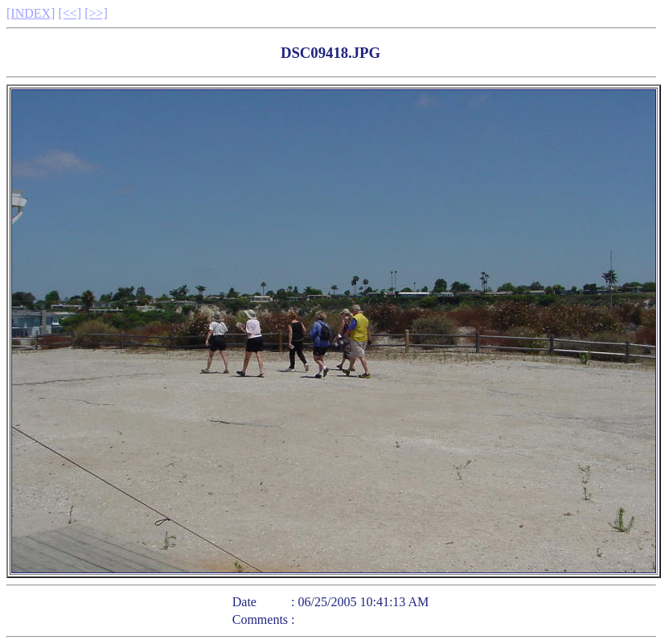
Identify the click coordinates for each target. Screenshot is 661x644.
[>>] (96, 13)
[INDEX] (31, 13)
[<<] (70, 13)
